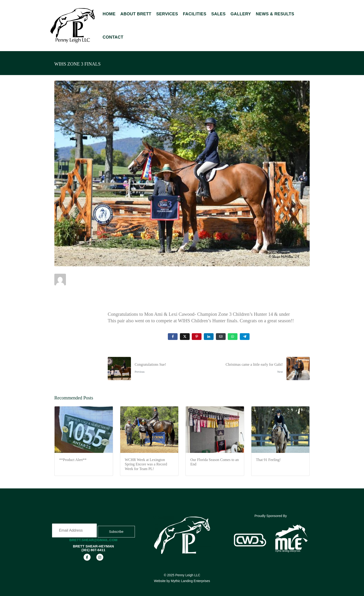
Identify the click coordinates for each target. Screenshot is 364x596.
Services (167, 14)
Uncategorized (79, 300)
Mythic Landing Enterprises (190, 581)
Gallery (241, 14)
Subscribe (116, 532)
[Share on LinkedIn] (209, 337)
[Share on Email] (221, 337)
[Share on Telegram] (245, 337)
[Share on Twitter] (185, 337)
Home (109, 14)
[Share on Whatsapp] (233, 337)
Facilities (195, 14)
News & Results (275, 14)
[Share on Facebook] (173, 337)
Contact (113, 37)
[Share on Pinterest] (197, 337)
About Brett (136, 14)
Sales (218, 14)
